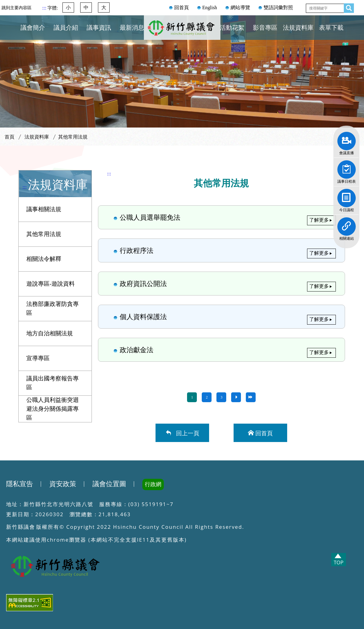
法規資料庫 (298, 28)
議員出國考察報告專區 (53, 383)
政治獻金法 (222, 349)
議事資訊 (99, 28)
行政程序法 (222, 250)
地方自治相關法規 (50, 333)
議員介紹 (66, 28)
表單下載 (331, 28)
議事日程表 (347, 167)
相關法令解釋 (44, 259)
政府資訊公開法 (222, 283)
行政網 (153, 484)
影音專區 (265, 28)
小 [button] (68, 8)
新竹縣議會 (182, 35)
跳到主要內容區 (17, 8)
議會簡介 (33, 28)
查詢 (347, 7)
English (210, 8)
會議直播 (347, 139)
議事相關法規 (44, 209)
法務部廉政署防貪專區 (53, 308)
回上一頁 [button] (186, 433)
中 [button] (86, 8)
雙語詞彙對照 (278, 8)
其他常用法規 (73, 137)
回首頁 (182, 8)
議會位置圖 (109, 484)
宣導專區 (38, 358)
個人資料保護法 (222, 316)
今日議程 (347, 196)
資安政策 (63, 484)
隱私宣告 (20, 484)
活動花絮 (232, 28)
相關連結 (347, 224)
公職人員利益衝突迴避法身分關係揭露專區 (53, 409)
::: (45, 8)
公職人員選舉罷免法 (222, 217)
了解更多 (319, 220)
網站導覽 (240, 8)
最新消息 (132, 28)
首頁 (9, 137)
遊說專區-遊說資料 (51, 284)
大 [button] (104, 8)
